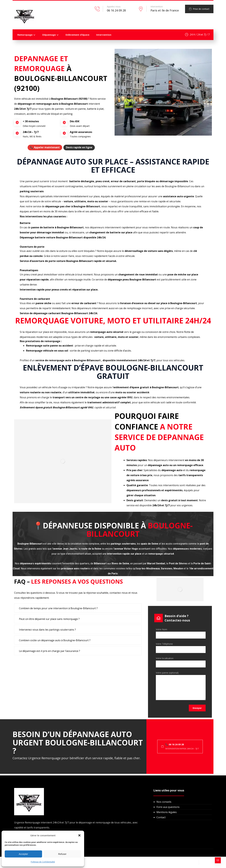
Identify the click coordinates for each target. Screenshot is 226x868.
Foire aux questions (168, 807)
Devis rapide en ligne (79, 147)
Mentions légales (167, 812)
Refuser (62, 854)
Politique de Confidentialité (43, 862)
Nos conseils (164, 802)
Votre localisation (181, 662)
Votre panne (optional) (181, 686)
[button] (79, 835)
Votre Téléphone (181, 648)
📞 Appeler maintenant (45, 147)
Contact (161, 817)
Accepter (23, 854)
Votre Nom (181, 633)
